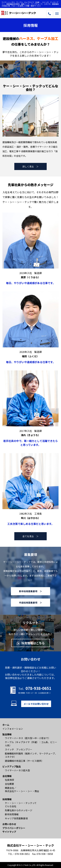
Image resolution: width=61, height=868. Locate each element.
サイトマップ (9, 832)
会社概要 (9, 784)
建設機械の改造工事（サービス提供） (24, 761)
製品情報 (7, 734)
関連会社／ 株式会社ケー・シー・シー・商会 (22, 789)
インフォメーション (13, 729)
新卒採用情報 (12, 814)
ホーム (6, 725)
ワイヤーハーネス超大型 (17, 770)
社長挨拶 (9, 780)
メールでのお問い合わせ (36, 704)
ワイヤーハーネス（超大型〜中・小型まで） (28, 738)
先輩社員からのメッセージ (19, 810)
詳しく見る (28, 166)
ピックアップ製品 (12, 766)
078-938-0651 (22, 854)
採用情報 (7, 799)
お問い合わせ (9, 824)
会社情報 (7, 776)
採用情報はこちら (33, 643)
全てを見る (28, 536)
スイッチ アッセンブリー (19, 749)
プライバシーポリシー (14, 828)
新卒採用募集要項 (28, 591)
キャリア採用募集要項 (16, 818)
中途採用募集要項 (28, 603)
